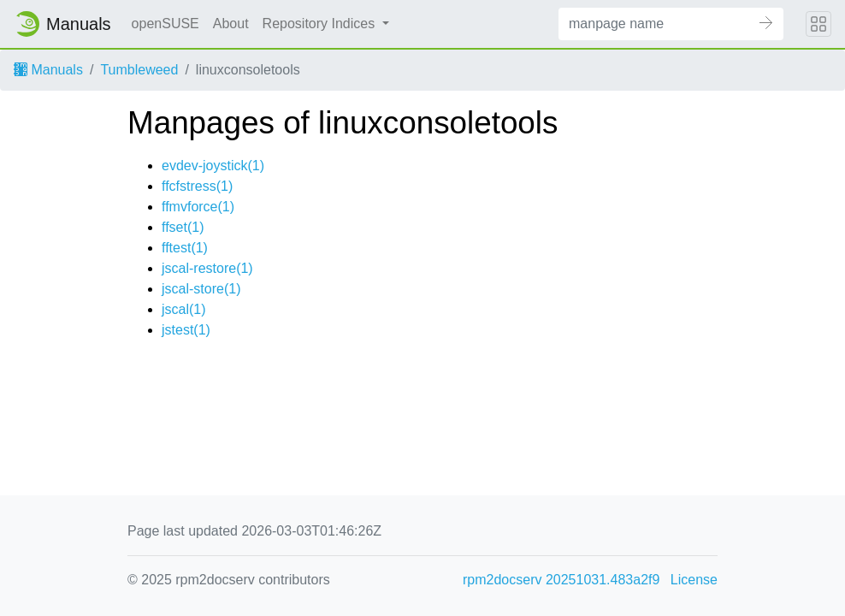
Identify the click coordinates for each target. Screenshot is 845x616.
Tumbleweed (139, 70)
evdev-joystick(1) (213, 166)
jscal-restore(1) (207, 268)
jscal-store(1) (201, 289)
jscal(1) (184, 309)
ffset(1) (183, 227)
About (231, 24)
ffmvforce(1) (198, 207)
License (694, 580)
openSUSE (165, 24)
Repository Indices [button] (321, 24)
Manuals (48, 70)
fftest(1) (185, 248)
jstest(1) (186, 330)
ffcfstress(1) (197, 186)
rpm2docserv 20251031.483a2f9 (561, 580)
